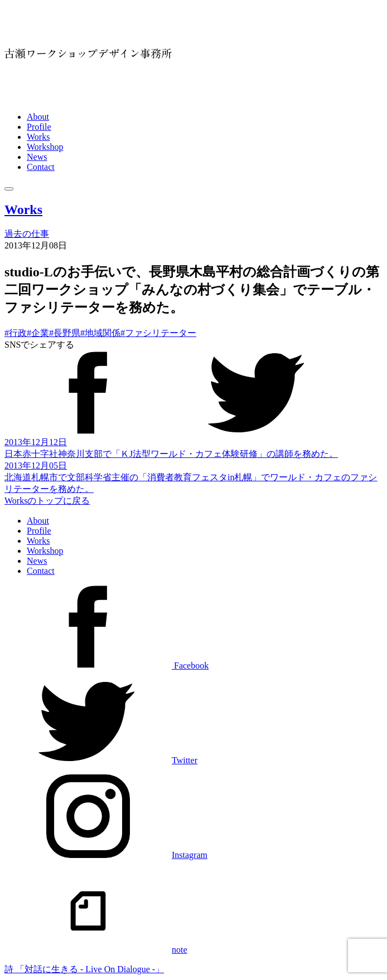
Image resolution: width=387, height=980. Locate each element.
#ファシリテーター (158, 333)
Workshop (45, 147)
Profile (39, 127)
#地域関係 (100, 333)
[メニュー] (9, 189)
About (38, 117)
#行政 (16, 333)
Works (38, 137)
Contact (41, 167)
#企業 (38, 333)
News (37, 157)
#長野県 (65, 333)
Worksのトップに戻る (47, 501)
